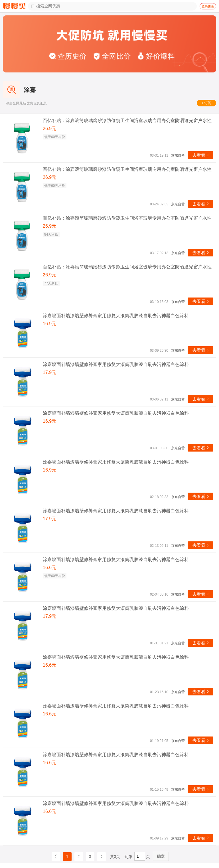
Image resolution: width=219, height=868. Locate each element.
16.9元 (49, 324)
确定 (161, 856)
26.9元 (49, 129)
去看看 (201, 155)
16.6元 (49, 567)
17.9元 (49, 372)
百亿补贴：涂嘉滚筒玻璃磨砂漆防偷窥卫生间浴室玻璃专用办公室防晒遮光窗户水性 (127, 121)
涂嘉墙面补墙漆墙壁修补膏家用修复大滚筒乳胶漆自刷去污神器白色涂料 (116, 316)
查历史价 (208, 6)
